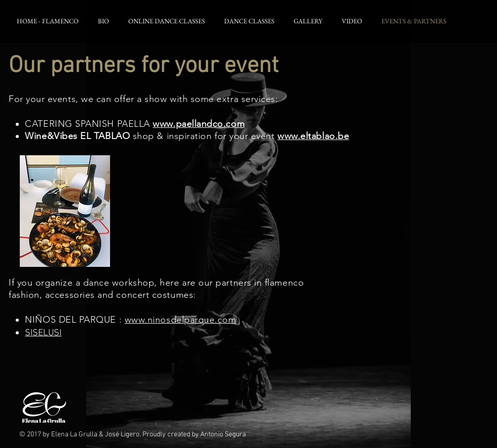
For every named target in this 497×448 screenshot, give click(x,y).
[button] (105, 21)
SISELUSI (43, 333)
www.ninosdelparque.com (181, 320)
